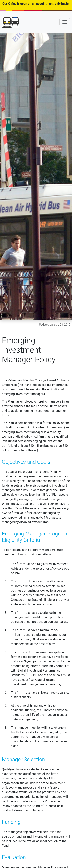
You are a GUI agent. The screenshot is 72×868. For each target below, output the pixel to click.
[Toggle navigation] (65, 22)
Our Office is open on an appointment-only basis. (36, 4)
